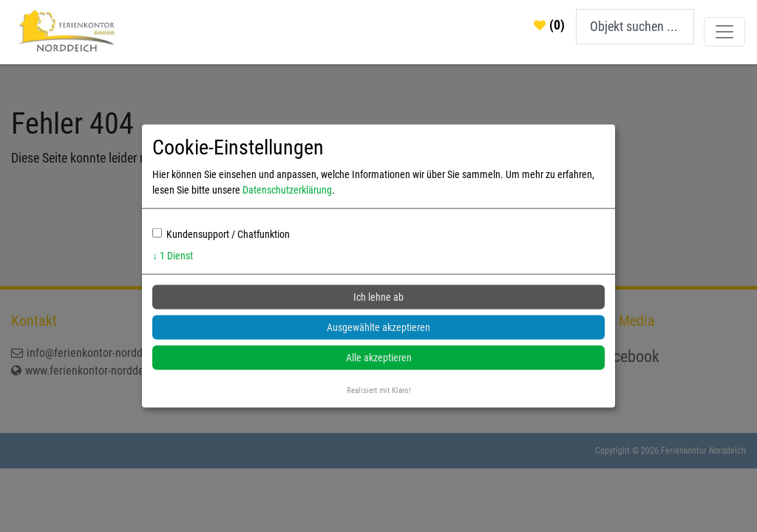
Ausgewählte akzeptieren (378, 327)
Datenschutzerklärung (287, 190)
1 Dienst (173, 256)
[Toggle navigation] (724, 32)
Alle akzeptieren (379, 358)
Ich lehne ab (378, 297)
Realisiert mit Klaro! (379, 391)
